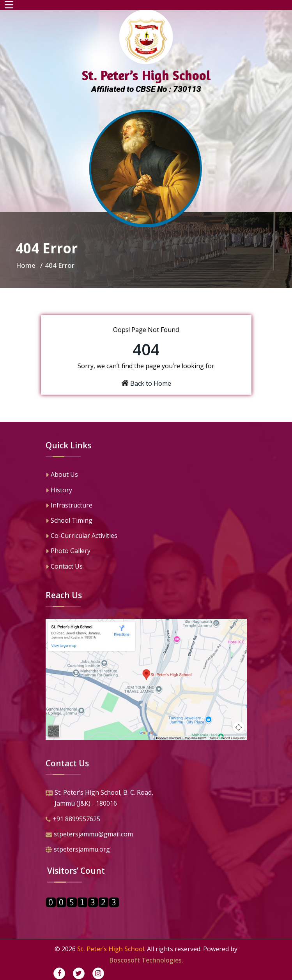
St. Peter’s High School (111, 949)
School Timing (69, 521)
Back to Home (151, 383)
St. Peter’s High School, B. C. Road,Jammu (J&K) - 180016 (99, 799)
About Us (62, 475)
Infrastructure (69, 506)
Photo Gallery (68, 551)
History (59, 491)
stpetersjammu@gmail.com (89, 835)
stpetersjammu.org (78, 850)
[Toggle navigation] (9, 5)
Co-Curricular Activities (81, 536)
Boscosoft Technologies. (146, 960)
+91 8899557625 (73, 820)
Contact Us (64, 567)
